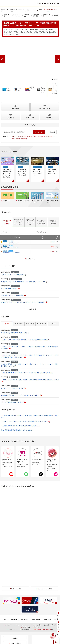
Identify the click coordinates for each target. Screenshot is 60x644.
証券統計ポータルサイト (40, 608)
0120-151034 (13, 598)
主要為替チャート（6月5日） (10, 269)
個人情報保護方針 (40, 631)
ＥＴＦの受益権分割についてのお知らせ (14, 383)
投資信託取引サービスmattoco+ (51, 10)
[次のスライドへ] (58, 50)
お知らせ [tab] (53, 304)
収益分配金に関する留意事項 (11, 610)
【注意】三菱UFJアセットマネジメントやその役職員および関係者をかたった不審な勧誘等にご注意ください (38, 625)
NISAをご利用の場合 (8, 612)
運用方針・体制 (26, 576)
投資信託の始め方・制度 (50, 574)
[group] (30, 50)
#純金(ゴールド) (41, 117)
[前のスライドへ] (2, 50)
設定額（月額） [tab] (42, 203)
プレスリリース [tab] (42, 304)
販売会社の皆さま (13, 578)
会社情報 (36, 576)
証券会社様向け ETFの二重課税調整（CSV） (15, 314)
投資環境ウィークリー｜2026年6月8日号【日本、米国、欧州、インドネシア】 (24, 262)
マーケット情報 (36, 574)
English (41, 10)
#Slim (13, 117)
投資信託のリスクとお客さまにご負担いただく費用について (45, 613)
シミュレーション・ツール (22, 574)
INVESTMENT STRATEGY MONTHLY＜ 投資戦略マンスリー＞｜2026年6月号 (24, 283)
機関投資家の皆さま (26, 578)
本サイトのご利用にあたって (25, 631)
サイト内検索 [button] (35, 10)
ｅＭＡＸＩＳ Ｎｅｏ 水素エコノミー (11, 228)
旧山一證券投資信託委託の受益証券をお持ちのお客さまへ (17, 411)
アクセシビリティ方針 (31, 633)
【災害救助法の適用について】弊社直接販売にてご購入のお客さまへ (21, 406)
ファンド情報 (8, 574)
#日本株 (24, 117)
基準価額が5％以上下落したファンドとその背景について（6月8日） (21, 376)
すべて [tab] (7, 304)
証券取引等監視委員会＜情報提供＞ (12, 608)
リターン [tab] (7, 203)
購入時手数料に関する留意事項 (40, 610)
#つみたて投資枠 (16, 119)
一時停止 (55, 60)
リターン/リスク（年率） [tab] (30, 203)
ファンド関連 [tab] (18, 304)
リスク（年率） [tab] (18, 203)
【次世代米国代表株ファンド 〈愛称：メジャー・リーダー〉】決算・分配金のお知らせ (27, 353)
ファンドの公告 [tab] (30, 304)
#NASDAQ (29, 117)
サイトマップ (52, 631)
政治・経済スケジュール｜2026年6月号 (13, 255)
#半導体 (35, 117)
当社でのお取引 (10, 631)
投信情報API (6, 616)
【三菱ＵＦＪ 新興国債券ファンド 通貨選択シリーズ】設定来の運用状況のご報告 (25, 320)
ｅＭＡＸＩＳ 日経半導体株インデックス (12, 224)
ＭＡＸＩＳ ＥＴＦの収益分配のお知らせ (14, 369)
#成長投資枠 (24, 119)
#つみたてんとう (50, 117)
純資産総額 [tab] (53, 203)
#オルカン (18, 117)
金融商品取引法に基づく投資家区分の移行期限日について (45, 617)
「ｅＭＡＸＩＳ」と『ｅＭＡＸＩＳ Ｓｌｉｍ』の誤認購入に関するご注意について (26, 402)
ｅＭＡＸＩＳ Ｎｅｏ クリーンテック (11, 233)
